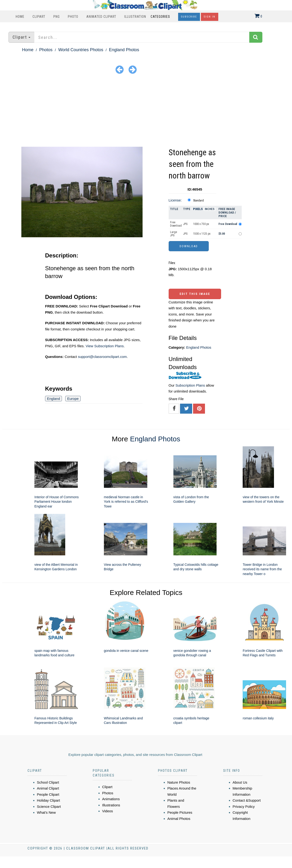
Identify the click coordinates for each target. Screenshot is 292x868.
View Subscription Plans (105, 346)
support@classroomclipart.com (102, 357)
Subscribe (189, 17)
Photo (73, 17)
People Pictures (180, 812)
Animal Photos (179, 819)
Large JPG (174, 234)
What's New (46, 812)
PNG (57, 17)
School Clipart (48, 782)
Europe (73, 399)
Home (20, 17)
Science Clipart (49, 806)
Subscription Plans (190, 385)
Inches (210, 209)
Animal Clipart (48, 788)
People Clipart (48, 794)
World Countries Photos (81, 50)
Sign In (210, 17)
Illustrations (111, 805)
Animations (111, 799)
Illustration (135, 17)
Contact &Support (247, 800)
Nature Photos (179, 782)
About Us (240, 782)
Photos (46, 50)
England (53, 399)
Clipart (39, 17)
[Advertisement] (146, 111)
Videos (108, 811)
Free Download (176, 224)
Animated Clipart (101, 17)
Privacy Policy (244, 806)
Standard (198, 201)
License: (175, 200)
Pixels (198, 209)
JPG (185, 224)
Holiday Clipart (49, 800)
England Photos (124, 50)
